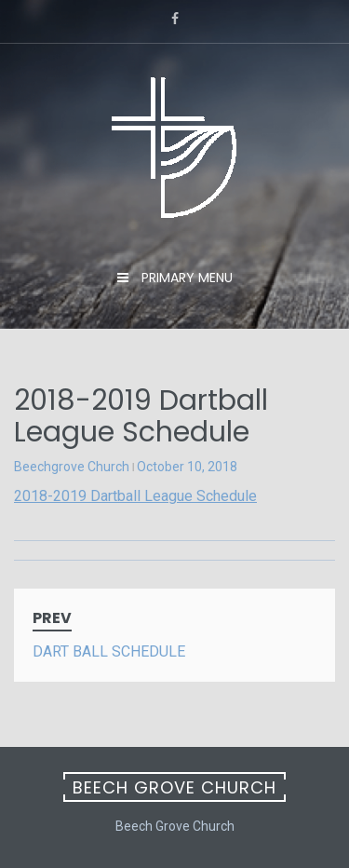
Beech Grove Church (174, 787)
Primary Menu (185, 278)
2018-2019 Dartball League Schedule (135, 496)
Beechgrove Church (72, 467)
